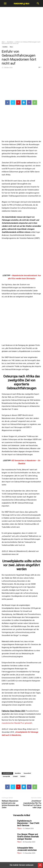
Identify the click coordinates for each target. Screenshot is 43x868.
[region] (22, 25)
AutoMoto (10, 42)
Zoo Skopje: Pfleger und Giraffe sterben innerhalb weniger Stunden (28, 837)
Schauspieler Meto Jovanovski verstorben (27, 849)
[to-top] (40, 864)
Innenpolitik (6, 776)
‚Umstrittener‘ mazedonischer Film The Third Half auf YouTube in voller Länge (32, 804)
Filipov (19, 828)
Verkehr (23, 776)
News (11, 47)
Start (3, 42)
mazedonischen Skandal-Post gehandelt (17, 723)
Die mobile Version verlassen (21, 865)
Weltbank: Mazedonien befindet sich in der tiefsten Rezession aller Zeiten (10, 804)
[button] (5, 3)
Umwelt (15, 776)
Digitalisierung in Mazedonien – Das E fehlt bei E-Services (28, 823)
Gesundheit (27, 773)
